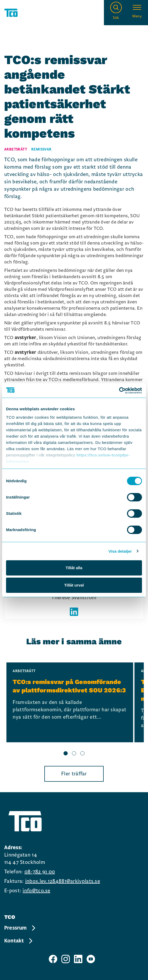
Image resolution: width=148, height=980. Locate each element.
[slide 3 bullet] (82, 754)
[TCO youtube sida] (91, 959)
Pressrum (20, 928)
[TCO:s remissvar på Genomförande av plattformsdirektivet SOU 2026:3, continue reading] (70, 702)
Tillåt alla (74, 568)
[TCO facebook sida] (53, 959)
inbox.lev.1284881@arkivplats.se (63, 881)
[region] (74, 710)
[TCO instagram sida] (66, 959)
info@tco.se (36, 891)
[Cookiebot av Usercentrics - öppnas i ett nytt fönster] (119, 391)
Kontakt (19, 941)
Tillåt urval (74, 585)
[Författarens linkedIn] (74, 612)
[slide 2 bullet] (74, 754)
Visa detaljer (120, 551)
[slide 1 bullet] (66, 754)
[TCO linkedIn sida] (78, 959)
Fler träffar (74, 774)
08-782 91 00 (40, 872)
